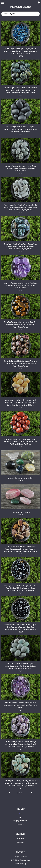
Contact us (20, 824)
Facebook (21, 839)
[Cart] (38, 3)
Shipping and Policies (20, 821)
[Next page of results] (32, 793)
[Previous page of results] (10, 793)
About (21, 817)
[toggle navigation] (3, 3)
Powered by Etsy (21, 864)
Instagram (21, 842)
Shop (21, 814)
